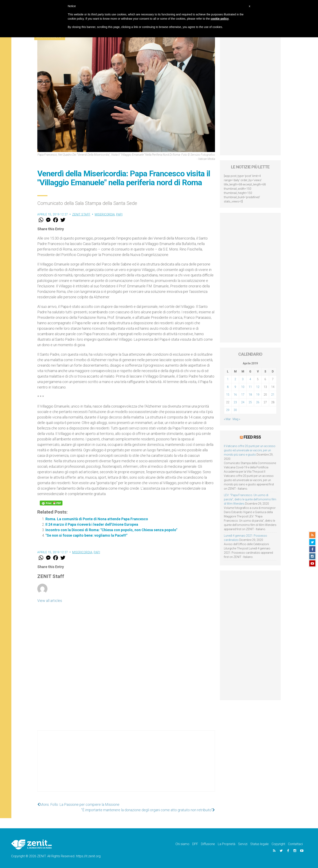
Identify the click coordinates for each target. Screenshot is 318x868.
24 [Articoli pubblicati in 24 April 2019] (243, 402)
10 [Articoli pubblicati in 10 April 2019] (243, 387)
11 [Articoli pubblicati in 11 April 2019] (250, 387)
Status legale (259, 844)
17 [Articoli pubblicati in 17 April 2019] (243, 395)
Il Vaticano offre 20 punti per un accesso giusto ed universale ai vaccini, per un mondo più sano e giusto (250, 450)
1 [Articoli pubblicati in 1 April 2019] (228, 379)
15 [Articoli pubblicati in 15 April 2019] (228, 395)
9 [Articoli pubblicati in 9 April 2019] (235, 387)
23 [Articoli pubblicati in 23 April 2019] (235, 402)
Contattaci (295, 844)
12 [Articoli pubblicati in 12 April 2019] (258, 387)
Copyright (278, 844)
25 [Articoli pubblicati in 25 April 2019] (250, 402)
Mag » (236, 419)
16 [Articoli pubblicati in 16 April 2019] (235, 395)
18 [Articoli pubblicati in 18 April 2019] (250, 395)
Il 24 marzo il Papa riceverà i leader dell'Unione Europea (92, 524)
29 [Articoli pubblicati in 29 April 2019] (228, 410)
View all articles (50, 601)
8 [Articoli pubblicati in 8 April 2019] (228, 387)
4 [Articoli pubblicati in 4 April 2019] (250, 379)
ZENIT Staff (81, 214)
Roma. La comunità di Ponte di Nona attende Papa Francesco (97, 519)
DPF (195, 844)
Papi (119, 214)
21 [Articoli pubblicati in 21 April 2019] (273, 395)
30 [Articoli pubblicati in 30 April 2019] (235, 410)
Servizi (243, 844)
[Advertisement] (126, 765)
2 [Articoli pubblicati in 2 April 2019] (235, 379)
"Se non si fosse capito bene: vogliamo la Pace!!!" (86, 535)
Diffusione (208, 844)
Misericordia (105, 214)
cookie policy (220, 19)
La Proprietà (227, 844)
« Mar (227, 419)
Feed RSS (252, 437)
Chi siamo (182, 844)
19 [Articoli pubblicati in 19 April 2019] (258, 395)
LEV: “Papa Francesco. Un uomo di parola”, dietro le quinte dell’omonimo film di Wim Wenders (250, 499)
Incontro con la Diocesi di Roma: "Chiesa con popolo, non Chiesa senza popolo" (111, 530)
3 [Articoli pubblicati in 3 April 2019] (243, 379)
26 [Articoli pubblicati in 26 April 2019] (258, 402)
